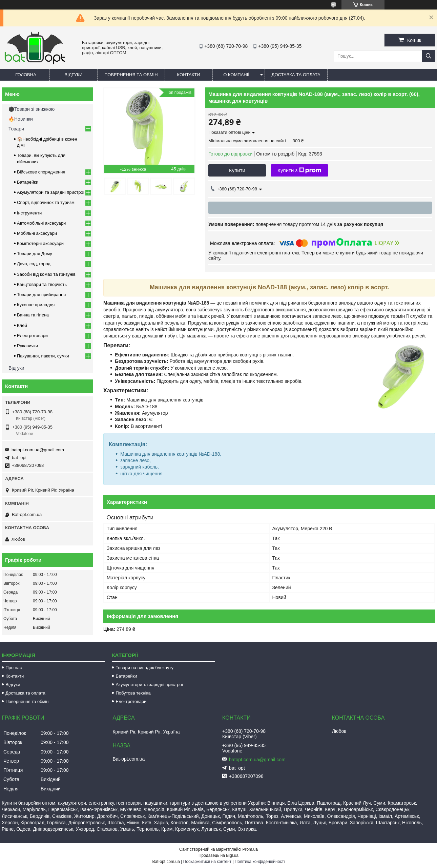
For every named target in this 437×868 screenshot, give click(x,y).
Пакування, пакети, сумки (43, 356)
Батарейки (28, 182)
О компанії (236, 75)
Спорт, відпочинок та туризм (46, 202)
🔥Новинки (21, 119)
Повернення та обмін (131, 75)
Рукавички (27, 346)
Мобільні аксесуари (37, 233)
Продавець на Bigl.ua (218, 855)
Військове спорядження (41, 172)
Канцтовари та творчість (42, 284)
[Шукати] (429, 56)
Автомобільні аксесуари (41, 223)
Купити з (299, 170)
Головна (26, 75)
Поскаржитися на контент (207, 862)
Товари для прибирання (41, 295)
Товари (16, 129)
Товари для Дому (35, 254)
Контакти (189, 75)
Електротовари (32, 336)
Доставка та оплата (296, 75)
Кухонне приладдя (36, 305)
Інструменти (29, 213)
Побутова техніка (133, 693)
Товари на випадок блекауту (144, 668)
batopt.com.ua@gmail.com (38, 450)
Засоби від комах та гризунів (46, 274)
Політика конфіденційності (260, 862)
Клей (22, 325)
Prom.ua (250, 849)
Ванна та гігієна (33, 315)
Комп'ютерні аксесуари (40, 243)
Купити (237, 170)
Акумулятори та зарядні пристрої (51, 192)
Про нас (14, 668)
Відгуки (73, 75)
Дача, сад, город (34, 264)
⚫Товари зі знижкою (32, 109)
